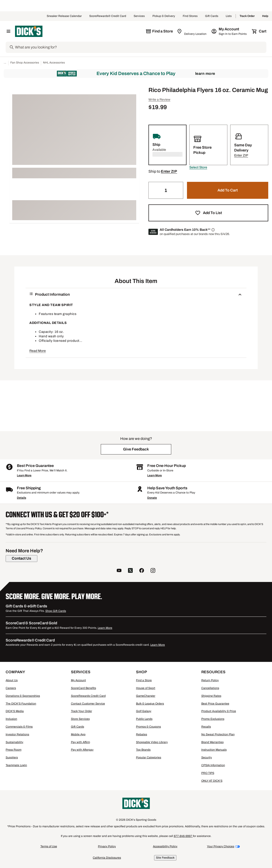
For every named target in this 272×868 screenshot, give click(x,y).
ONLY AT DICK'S (212, 781)
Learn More (205, 74)
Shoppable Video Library (152, 742)
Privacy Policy (107, 846)
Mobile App (78, 734)
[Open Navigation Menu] (8, 31)
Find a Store (144, 680)
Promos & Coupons (148, 727)
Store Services (80, 719)
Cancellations (210, 688)
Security (207, 757)
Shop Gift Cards (56, 611)
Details (21, 498)
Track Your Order (82, 711)
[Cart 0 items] (259, 31)
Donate (152, 498)
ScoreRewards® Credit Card (108, 16)
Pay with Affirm (80, 742)
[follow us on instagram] (153, 571)
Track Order (247, 16)
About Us (12, 680)
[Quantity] (166, 190)
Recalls (206, 727)
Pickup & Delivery (164, 16)
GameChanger (146, 696)
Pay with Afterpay (82, 750)
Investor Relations (17, 734)
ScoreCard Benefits (84, 688)
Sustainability (14, 742)
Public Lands (144, 719)
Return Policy (210, 680)
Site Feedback (165, 858)
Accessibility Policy (165, 846)
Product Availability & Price (219, 711)
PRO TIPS (208, 773)
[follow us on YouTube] (119, 571)
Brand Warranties (212, 742)
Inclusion (11, 719)
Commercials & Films (19, 727)
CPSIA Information (213, 765)
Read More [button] (38, 351)
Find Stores (190, 16)
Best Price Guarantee (215, 704)
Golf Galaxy (144, 711)
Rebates (142, 734)
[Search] (140, 47)
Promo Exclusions (213, 719)
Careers (11, 688)
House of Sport (146, 688)
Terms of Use (49, 846)
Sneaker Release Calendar (64, 16)
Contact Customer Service (88, 704)
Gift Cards (212, 16)
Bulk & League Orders (150, 704)
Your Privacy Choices (221, 846)
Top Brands (143, 750)
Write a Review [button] (159, 100)
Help (265, 16)
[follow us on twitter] (130, 571)
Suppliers (12, 757)
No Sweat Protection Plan (218, 734)
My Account (78, 680)
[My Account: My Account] (229, 31)
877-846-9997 (183, 836)
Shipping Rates (211, 696)
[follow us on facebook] (142, 571)
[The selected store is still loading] (159, 31)
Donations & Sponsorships (23, 696)
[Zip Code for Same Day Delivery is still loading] (192, 31)
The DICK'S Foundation (21, 704)
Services (139, 16)
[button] (198, 167)
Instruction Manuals (214, 750)
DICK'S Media (15, 711)
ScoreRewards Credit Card (88, 696)
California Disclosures (107, 858)
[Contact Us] (21, 558)
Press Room (14, 750)
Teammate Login (16, 765)
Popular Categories (149, 757)
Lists (229, 16)
